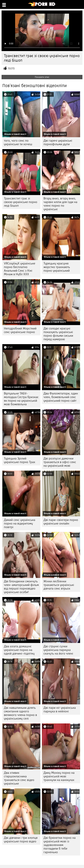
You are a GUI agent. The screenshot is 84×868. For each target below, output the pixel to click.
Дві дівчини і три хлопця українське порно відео (21, 840)
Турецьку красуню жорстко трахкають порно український (57, 267)
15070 (11, 69)
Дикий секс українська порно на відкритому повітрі (20, 523)
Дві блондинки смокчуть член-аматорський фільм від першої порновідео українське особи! (21, 587)
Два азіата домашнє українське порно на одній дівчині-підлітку (19, 650)
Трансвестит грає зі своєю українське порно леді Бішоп (21, 202)
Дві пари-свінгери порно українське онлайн (61, 522)
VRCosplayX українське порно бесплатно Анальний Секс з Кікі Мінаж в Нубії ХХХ (20, 269)
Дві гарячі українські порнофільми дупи (58, 142)
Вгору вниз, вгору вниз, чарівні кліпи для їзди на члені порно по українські (60, 204)
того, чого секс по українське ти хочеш (18, 142)
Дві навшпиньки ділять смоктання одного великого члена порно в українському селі (20, 713)
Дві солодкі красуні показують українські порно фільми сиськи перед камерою (58, 334)
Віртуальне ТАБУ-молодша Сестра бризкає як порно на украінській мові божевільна (21, 399)
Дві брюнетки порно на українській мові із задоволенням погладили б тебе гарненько (60, 845)
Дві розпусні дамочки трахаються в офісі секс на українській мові (60, 462)
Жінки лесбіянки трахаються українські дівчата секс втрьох (59, 585)
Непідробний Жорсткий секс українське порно (20, 330)
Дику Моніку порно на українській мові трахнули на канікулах (59, 776)
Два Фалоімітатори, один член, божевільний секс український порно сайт (61, 397)
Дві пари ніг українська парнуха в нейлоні (60, 710)
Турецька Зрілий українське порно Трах (20, 460)
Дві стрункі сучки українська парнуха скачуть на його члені (58, 650)
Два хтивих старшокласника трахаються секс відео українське (19, 778)
